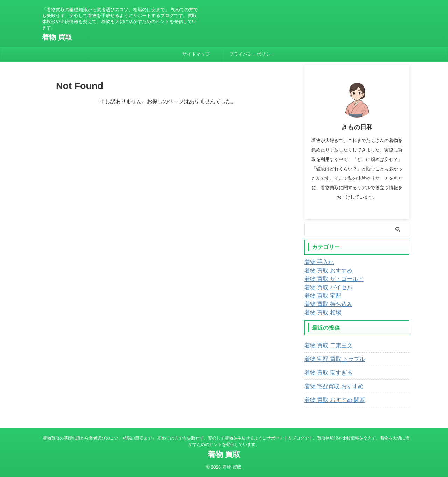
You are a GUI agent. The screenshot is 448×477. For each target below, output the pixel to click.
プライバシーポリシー (252, 54)
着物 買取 (57, 37)
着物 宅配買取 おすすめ (330, 386)
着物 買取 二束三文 (325, 346)
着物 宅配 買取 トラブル (331, 359)
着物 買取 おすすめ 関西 (331, 400)
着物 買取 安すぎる (325, 373)
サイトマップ (196, 54)
